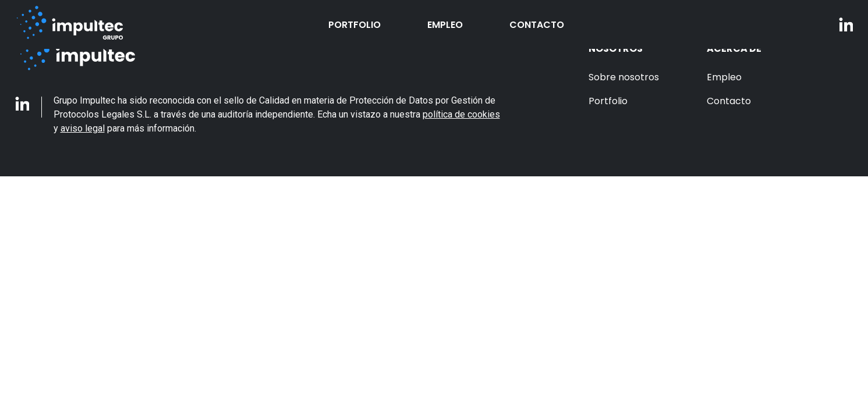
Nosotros (616, 49)
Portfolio (355, 25)
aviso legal (83, 128)
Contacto (537, 25)
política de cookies (461, 114)
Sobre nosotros (624, 77)
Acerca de (734, 49)
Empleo (445, 25)
